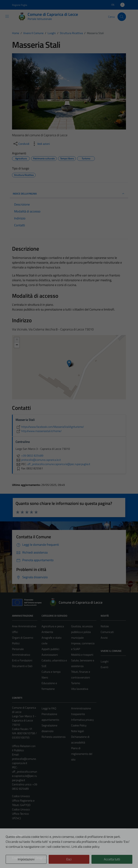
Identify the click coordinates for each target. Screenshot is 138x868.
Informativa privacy (82, 720)
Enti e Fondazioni (22, 660)
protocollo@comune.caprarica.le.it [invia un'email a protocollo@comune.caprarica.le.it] (38, 460)
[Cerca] (122, 17)
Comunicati (107, 632)
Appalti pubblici (50, 649)
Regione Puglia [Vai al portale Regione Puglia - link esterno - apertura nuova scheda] (20, 5)
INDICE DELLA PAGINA (69, 194)
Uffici (15, 632)
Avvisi (104, 638)
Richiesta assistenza (54, 737)
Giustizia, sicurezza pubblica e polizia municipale (82, 632)
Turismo (76, 683)
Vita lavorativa (80, 689)
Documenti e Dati (22, 666)
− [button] (17, 345)
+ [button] (17, 340)
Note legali (77, 731)
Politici (16, 643)
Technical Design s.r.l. (36, 858)
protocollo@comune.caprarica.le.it (24, 761)
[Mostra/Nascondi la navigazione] (7, 16)
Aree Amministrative (24, 626)
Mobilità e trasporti (82, 655)
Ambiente (47, 632)
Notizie (105, 626)
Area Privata (19, 835)
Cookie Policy (79, 725)
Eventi (104, 667)
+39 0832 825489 (29, 455)
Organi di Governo (23, 638)
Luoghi (105, 661)
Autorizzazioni (50, 655)
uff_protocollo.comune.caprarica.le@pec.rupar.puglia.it (25, 776)
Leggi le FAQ (49, 708)
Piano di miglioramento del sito (82, 754)
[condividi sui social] (21, 144)
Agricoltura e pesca (53, 626)
